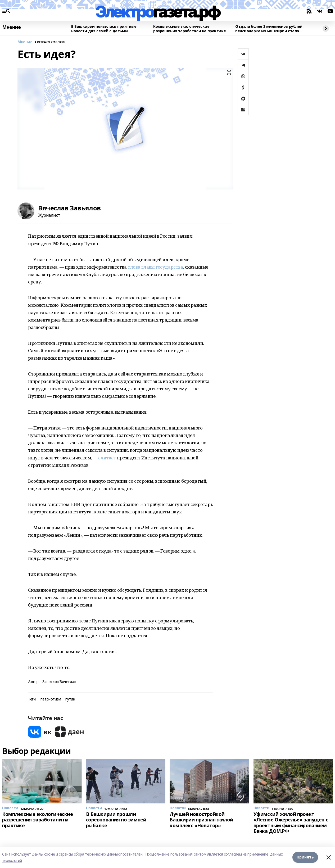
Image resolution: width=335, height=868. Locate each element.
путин (70, 699)
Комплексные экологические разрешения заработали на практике (189, 29)
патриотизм (51, 699)
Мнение (11, 27)
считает (107, 458)
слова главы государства (155, 267)
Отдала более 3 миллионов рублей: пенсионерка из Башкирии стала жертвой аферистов (269, 29)
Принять (305, 857)
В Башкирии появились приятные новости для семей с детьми (104, 29)
